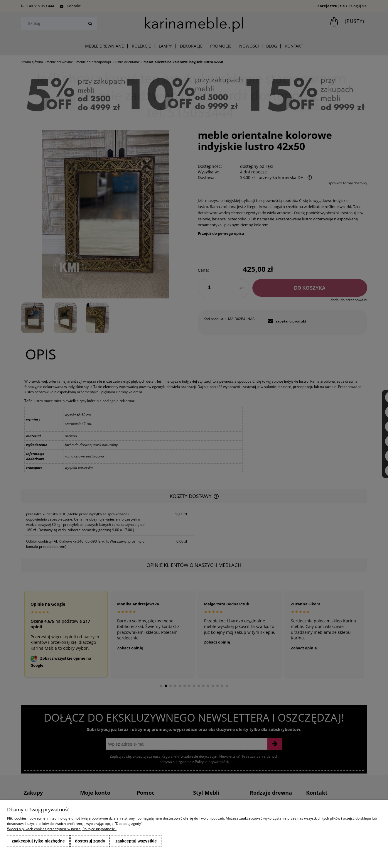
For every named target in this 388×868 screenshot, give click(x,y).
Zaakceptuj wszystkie (136, 841)
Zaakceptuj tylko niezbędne (38, 841)
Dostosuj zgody (90, 841)
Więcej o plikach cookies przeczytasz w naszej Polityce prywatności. (62, 829)
